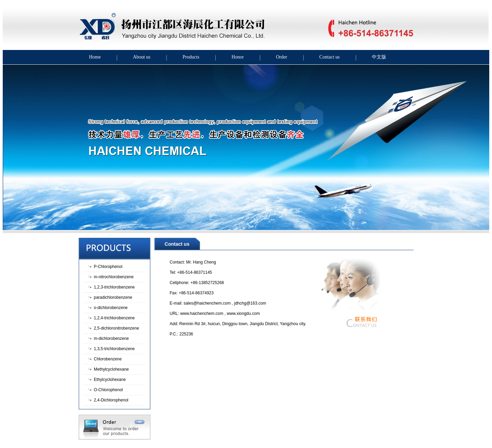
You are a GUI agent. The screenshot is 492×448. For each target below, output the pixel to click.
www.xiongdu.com (243, 313)
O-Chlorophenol (108, 390)
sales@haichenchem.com (207, 303)
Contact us (330, 57)
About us (142, 57)
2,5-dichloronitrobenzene (116, 328)
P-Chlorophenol (108, 267)
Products (191, 57)
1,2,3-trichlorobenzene (114, 287)
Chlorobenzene (108, 359)
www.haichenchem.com (202, 313)
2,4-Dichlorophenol (111, 400)
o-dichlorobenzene (111, 308)
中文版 (379, 57)
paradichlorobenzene (113, 297)
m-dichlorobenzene (111, 338)
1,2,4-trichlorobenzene (114, 318)
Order (282, 57)
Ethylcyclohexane (110, 380)
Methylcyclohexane (111, 369)
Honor (238, 57)
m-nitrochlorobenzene (114, 277)
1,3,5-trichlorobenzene (114, 349)
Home (95, 57)
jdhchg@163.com (250, 303)
